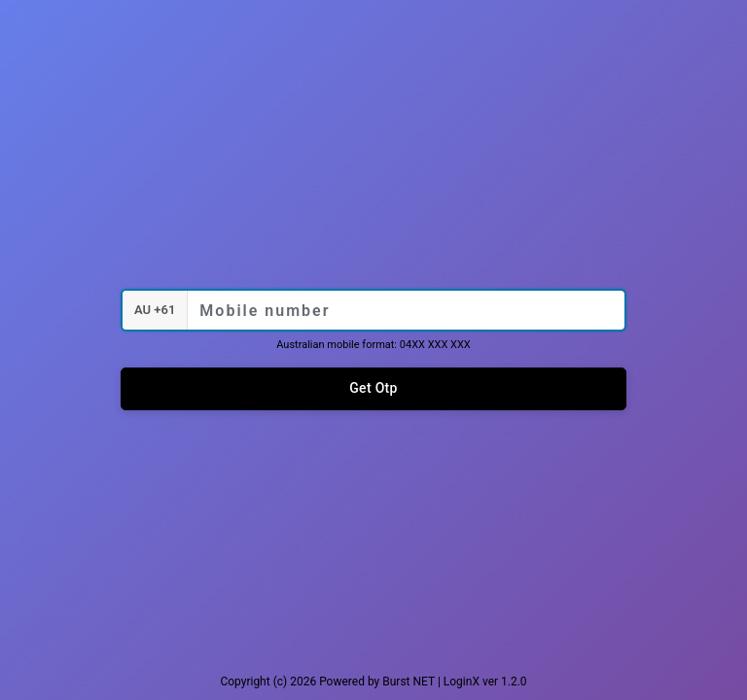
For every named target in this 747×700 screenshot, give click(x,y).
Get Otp (373, 388)
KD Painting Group (373, 230)
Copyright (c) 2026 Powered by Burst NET (327, 682)
